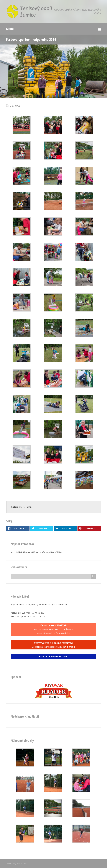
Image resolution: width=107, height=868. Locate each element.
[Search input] (52, 576)
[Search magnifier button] (94, 576)
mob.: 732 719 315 (36, 616)
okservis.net (21, 864)
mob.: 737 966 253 (35, 613)
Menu (10, 29)
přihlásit (58, 552)
